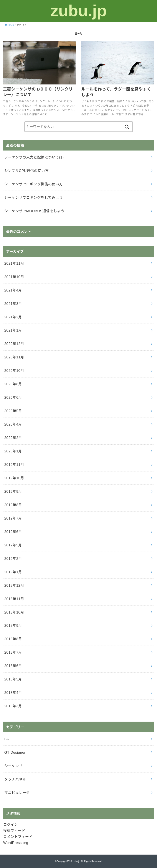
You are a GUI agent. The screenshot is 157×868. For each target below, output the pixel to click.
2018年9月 (13, 625)
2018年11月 (14, 599)
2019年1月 (13, 572)
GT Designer (15, 752)
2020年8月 (13, 384)
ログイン (11, 824)
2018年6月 (13, 666)
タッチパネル (15, 779)
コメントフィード (18, 837)
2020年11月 (14, 357)
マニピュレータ (17, 793)
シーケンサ (13, 766)
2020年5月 (13, 411)
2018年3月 (13, 706)
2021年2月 (13, 317)
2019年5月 (13, 545)
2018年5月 (13, 679)
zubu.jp (78, 11)
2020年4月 (13, 424)
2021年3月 (13, 304)
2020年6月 (13, 397)
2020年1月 (13, 451)
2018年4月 (13, 693)
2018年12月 (14, 585)
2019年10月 (14, 478)
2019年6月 (13, 532)
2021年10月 (14, 277)
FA (7, 739)
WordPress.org (16, 843)
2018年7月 (13, 652)
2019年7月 (13, 518)
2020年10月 (14, 371)
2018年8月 (13, 639)
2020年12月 (14, 344)
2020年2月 (13, 438)
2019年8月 (13, 505)
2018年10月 (14, 612)
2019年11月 (14, 465)
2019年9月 (13, 491)
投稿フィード (14, 831)
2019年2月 (13, 559)
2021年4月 (13, 290)
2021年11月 (14, 263)
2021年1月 (13, 330)
